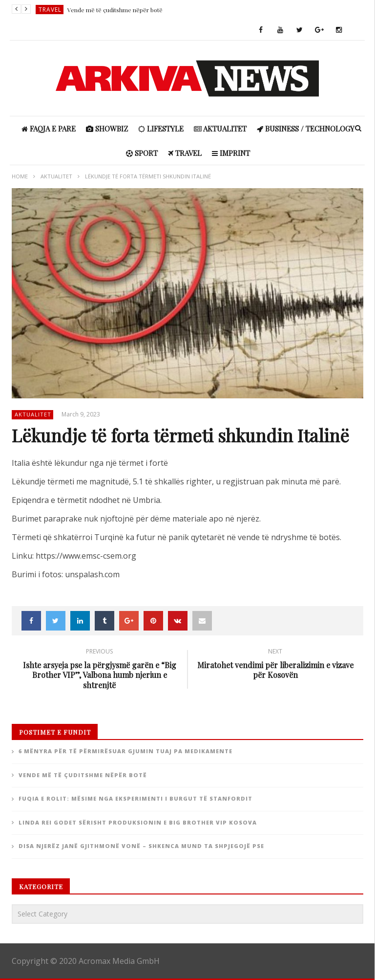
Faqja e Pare (49, 129)
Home (20, 176)
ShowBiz (107, 129)
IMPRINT (231, 153)
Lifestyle (161, 129)
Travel (50, 10)
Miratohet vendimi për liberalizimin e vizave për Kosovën (275, 665)
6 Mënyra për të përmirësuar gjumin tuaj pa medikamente (125, 751)
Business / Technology (306, 129)
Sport (142, 153)
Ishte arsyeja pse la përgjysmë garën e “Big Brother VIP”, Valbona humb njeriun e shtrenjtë (100, 670)
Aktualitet (220, 129)
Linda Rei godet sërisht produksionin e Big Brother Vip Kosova (138, 822)
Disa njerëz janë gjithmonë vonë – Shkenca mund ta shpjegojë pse (141, 846)
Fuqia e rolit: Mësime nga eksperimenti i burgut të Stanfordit (135, 798)
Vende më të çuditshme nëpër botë (115, 10)
